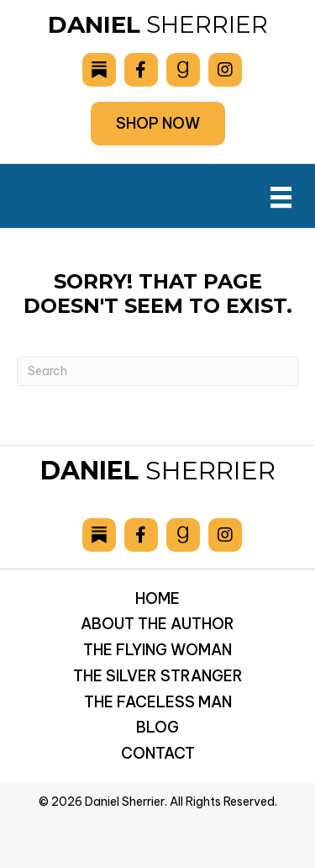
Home (157, 598)
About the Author (157, 624)
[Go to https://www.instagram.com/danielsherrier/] (225, 70)
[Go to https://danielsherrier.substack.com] (99, 70)
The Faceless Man (158, 702)
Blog (157, 727)
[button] (158, 124)
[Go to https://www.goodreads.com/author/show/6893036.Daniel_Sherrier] (183, 70)
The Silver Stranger (158, 676)
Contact (158, 753)
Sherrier (158, 24)
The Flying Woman (157, 650)
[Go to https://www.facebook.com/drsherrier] (141, 70)
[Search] (157, 371)
